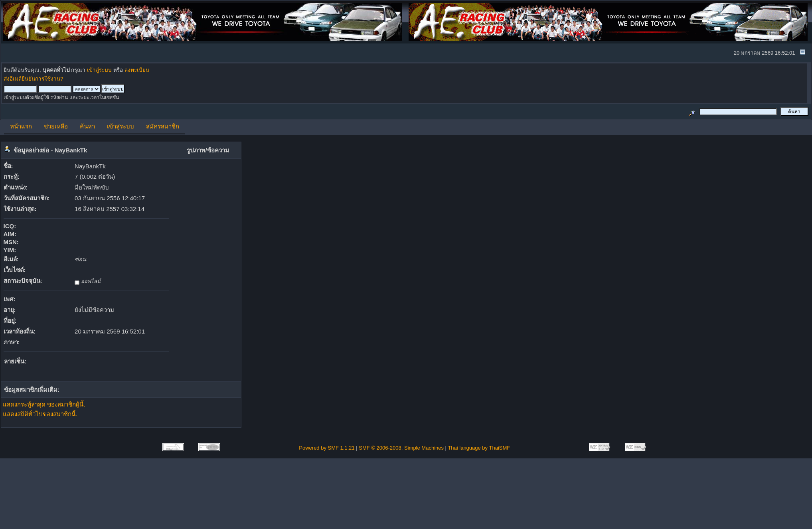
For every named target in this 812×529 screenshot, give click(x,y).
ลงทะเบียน (137, 70)
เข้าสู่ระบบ (99, 70)
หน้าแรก (21, 126)
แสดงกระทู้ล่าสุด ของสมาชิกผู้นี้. (44, 404)
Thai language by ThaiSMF (479, 448)
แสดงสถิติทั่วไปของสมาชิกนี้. (40, 414)
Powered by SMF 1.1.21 (327, 448)
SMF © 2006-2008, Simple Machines (401, 448)
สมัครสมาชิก (163, 126)
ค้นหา (87, 126)
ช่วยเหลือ (56, 126)
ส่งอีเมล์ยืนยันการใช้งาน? (34, 79)
